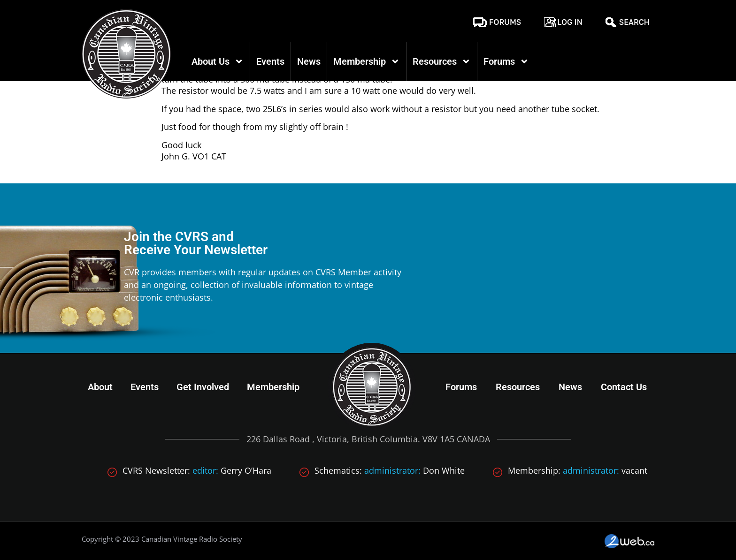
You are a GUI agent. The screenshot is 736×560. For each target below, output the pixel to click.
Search (634, 22)
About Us (218, 61)
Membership (367, 61)
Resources (442, 61)
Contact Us (624, 387)
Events (270, 61)
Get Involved (203, 387)
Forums (505, 22)
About (100, 387)
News (309, 61)
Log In (570, 22)
